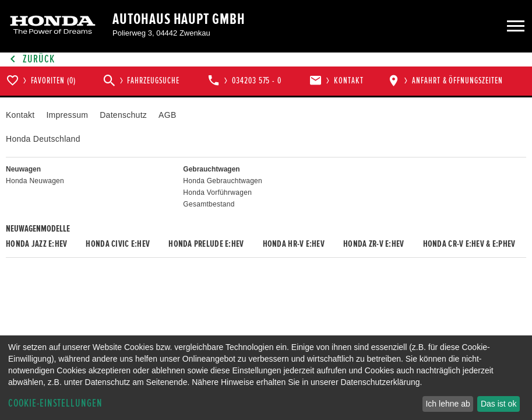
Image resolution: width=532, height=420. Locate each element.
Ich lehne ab (448, 404)
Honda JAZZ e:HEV (36, 244)
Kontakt (20, 115)
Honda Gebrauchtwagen (223, 181)
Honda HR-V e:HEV (294, 244)
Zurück (30, 59)
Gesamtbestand (209, 204)
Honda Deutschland (43, 139)
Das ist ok (498, 404)
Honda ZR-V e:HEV (374, 244)
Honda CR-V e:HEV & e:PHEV (469, 244)
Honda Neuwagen (35, 181)
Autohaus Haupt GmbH (179, 19)
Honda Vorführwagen (217, 192)
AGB (167, 115)
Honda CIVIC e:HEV (118, 244)
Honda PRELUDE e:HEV (206, 244)
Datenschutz (123, 115)
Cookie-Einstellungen (55, 403)
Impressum (67, 115)
